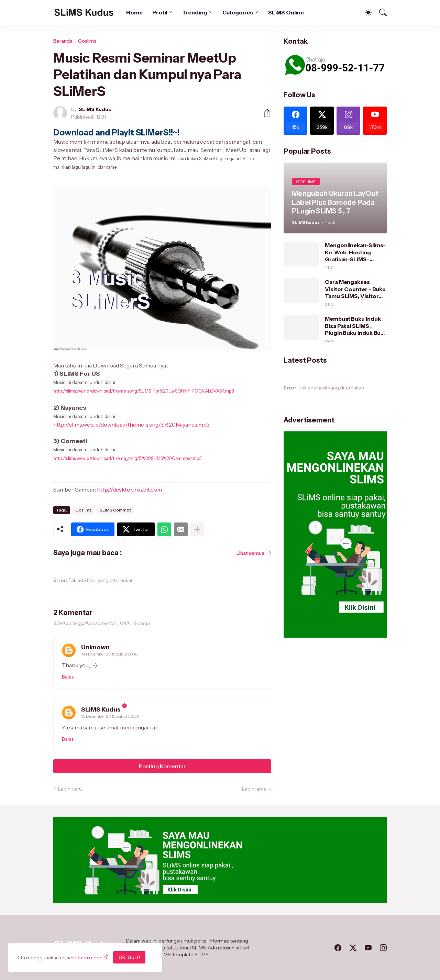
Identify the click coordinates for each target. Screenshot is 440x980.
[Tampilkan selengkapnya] (197, 529)
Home (134, 12)
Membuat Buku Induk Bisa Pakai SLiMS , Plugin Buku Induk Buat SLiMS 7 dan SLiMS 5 (355, 326)
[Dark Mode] (365, 12)
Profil (160, 12)
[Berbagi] (264, 113)
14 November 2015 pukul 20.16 (109, 654)
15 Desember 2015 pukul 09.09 (110, 716)
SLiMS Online (286, 12)
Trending (195, 12)
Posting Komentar (162, 766)
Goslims (87, 41)
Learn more (88, 958)
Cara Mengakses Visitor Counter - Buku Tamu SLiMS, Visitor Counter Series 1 (355, 289)
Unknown (95, 647)
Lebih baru (70, 789)
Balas (68, 677)
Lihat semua (250, 553)
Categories (238, 12)
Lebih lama (254, 789)
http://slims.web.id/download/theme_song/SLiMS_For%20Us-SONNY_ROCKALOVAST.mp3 (144, 391)
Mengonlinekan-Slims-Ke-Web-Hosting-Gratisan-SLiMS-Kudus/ (355, 252)
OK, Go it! (129, 957)
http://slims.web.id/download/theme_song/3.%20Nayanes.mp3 (131, 425)
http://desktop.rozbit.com (129, 489)
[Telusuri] (380, 12)
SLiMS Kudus (101, 709)
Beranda (63, 41)
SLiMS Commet (115, 510)
